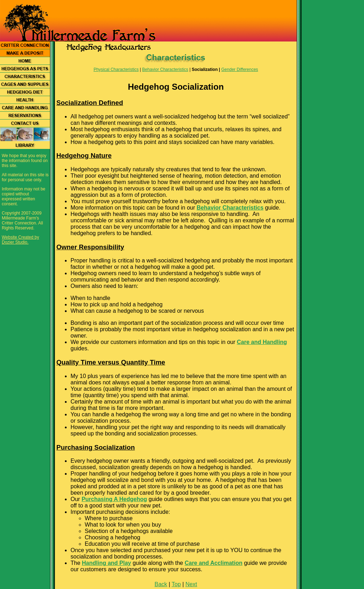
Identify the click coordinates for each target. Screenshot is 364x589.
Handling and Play (107, 563)
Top (176, 584)
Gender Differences (240, 70)
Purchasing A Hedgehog (114, 499)
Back (161, 584)
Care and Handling (262, 342)
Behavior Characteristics (165, 70)
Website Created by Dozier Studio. (20, 240)
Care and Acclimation (214, 563)
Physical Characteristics (116, 70)
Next (191, 584)
